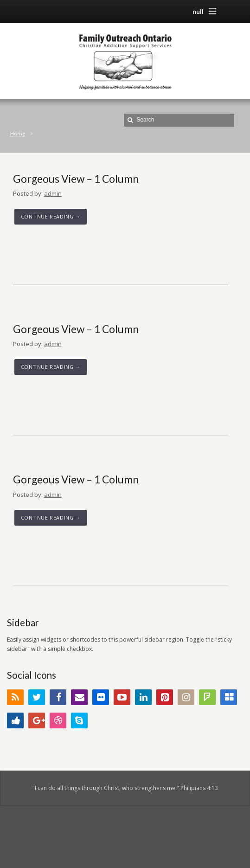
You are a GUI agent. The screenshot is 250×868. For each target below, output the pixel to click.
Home (18, 133)
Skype (79, 720)
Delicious (229, 697)
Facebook (58, 697)
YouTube (122, 697)
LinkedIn (143, 697)
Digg (15, 720)
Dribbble (58, 720)
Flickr (101, 697)
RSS (15, 697)
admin (53, 193)
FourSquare (207, 697)
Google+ (37, 720)
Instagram (186, 697)
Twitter (37, 697)
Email (79, 697)
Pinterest (165, 697)
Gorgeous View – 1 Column (76, 179)
